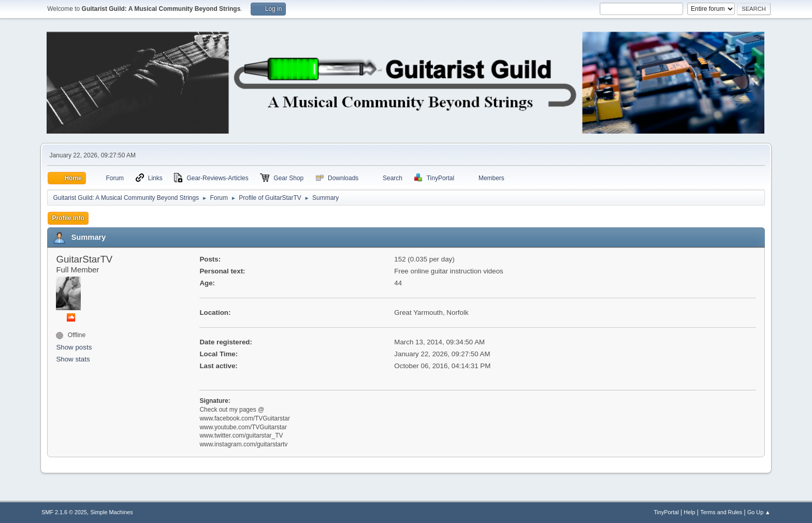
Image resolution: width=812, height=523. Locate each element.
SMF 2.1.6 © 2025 (64, 512)
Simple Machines (112, 512)
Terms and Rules (721, 512)
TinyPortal (666, 512)
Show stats (73, 359)
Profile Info (68, 218)
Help (689, 512)
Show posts (74, 347)
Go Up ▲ (759, 512)
